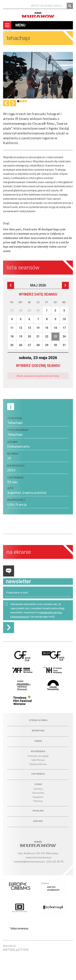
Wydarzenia (38, 751)
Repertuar (38, 731)
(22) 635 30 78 (55, 861)
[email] (38, 593)
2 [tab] (21, 101)
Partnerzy (38, 801)
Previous (6, 103)
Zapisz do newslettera (9, 628)
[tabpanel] (38, 75)
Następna (13, 103)
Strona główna (38, 720)
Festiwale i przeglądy (38, 756)
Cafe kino (38, 789)
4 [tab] (26, 101)
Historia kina (38, 793)
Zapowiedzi (38, 774)
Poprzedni (11, 285)
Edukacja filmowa (38, 764)
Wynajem (38, 811)
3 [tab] (23, 101)
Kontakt (38, 821)
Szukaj (70, 6)
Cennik (38, 741)
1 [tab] (18, 101)
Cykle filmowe (38, 760)
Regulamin (38, 797)
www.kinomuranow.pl (39, 857)
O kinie (38, 784)
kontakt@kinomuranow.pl (29, 861)
